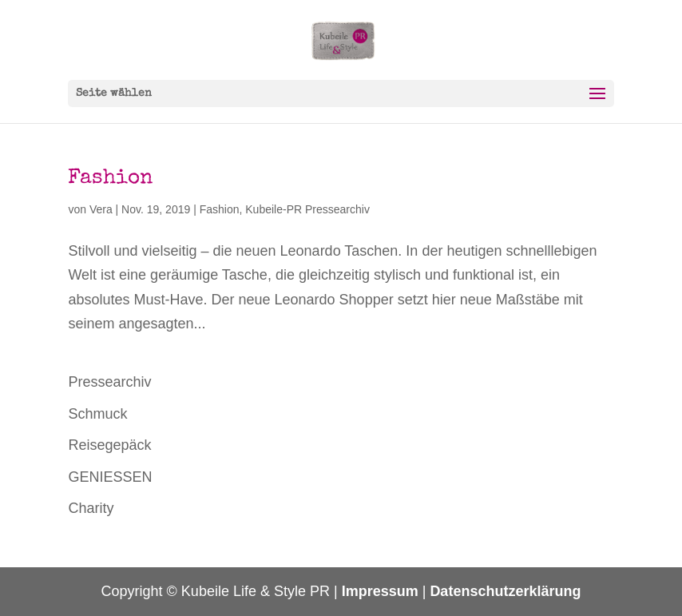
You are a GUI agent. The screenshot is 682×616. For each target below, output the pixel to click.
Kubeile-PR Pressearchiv (307, 209)
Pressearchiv (109, 382)
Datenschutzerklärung (505, 591)
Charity (91, 508)
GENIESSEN (110, 477)
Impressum (380, 591)
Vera (101, 209)
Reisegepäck (109, 445)
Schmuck (97, 414)
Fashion (110, 179)
